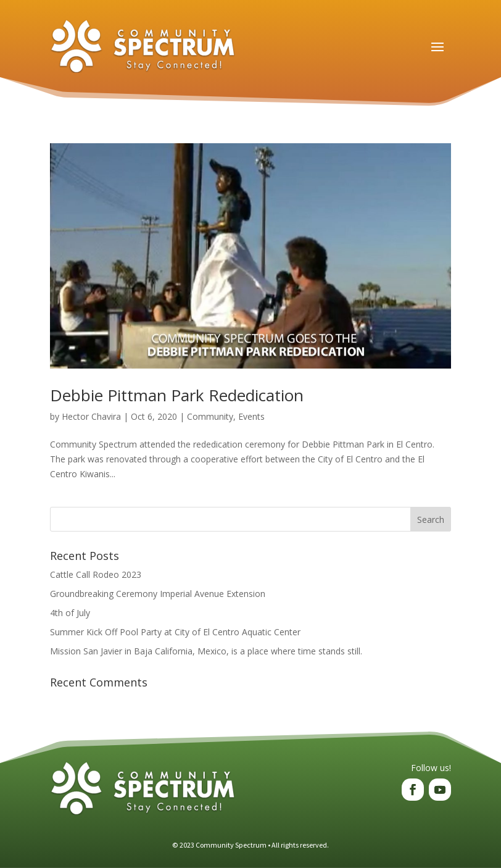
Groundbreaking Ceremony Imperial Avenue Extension (158, 594)
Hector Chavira (91, 416)
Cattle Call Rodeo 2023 (96, 574)
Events (251, 416)
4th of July (70, 613)
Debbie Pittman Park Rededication (177, 395)
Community (210, 416)
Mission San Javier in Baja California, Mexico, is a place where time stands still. (206, 651)
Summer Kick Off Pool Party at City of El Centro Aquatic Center (175, 632)
